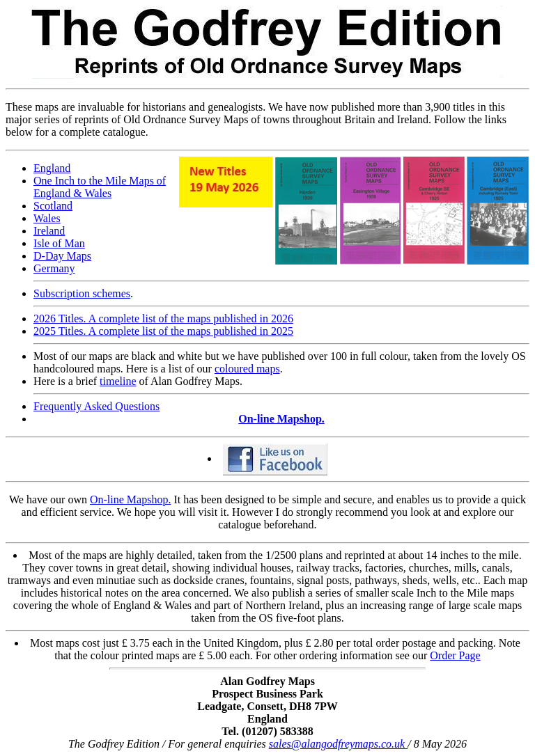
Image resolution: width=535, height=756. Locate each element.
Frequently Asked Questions (96, 406)
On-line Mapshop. (281, 419)
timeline (118, 381)
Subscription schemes (82, 293)
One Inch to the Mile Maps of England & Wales (100, 187)
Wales (47, 218)
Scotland (53, 206)
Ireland (49, 231)
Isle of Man (59, 243)
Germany (54, 268)
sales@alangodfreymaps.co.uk (338, 744)
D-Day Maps (62, 256)
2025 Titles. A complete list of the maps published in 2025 (163, 331)
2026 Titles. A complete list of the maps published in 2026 (163, 318)
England (52, 168)
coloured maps (247, 369)
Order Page (455, 655)
